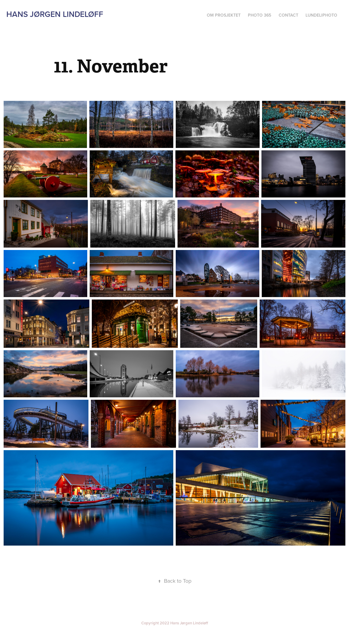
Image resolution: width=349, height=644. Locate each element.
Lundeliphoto (321, 15)
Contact (288, 15)
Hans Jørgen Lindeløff (55, 14)
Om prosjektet (224, 15)
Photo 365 (259, 15)
